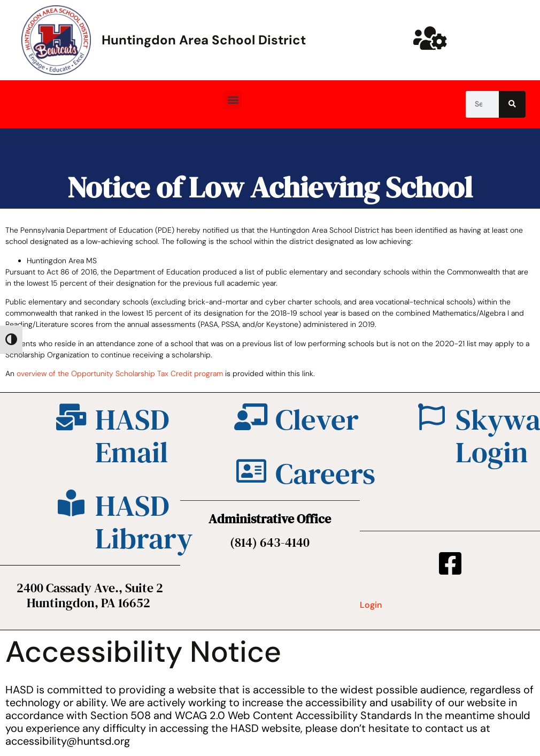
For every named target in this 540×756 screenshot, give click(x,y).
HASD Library (144, 522)
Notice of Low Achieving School (270, 187)
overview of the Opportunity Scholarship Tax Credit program (120, 373)
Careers (325, 473)
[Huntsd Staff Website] (430, 38)
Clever (317, 419)
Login (371, 605)
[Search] (512, 104)
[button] (233, 100)
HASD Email (132, 436)
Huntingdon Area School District (204, 40)
